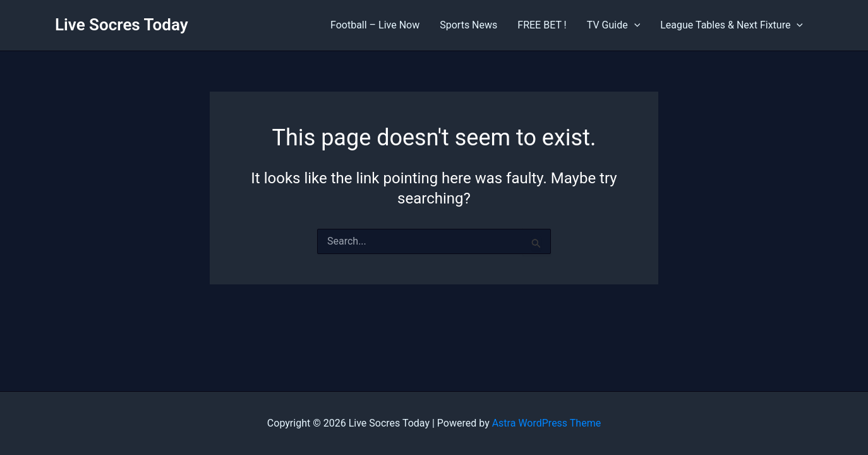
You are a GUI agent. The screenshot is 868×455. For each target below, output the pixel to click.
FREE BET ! (542, 25)
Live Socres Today (122, 25)
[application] (634, 25)
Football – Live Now (375, 25)
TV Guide (614, 25)
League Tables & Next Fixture (732, 25)
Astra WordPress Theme (546, 423)
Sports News (468, 25)
